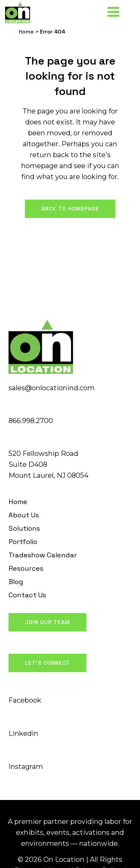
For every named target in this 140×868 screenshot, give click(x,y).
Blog (16, 582)
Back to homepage (70, 209)
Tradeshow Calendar (43, 555)
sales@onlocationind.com (52, 388)
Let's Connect (47, 663)
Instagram (26, 767)
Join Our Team (47, 622)
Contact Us (27, 595)
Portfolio (23, 542)
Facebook (25, 700)
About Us (24, 515)
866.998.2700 (31, 421)
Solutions (24, 528)
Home (26, 32)
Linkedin (23, 733)
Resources (26, 568)
